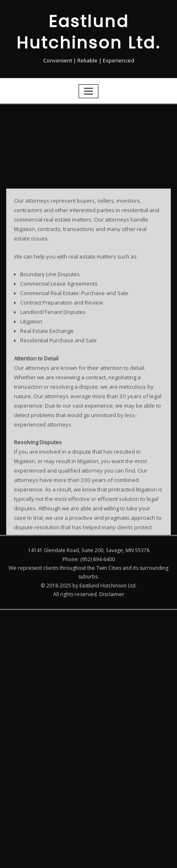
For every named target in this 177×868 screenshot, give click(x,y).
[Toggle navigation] (88, 89)
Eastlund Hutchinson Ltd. (89, 31)
